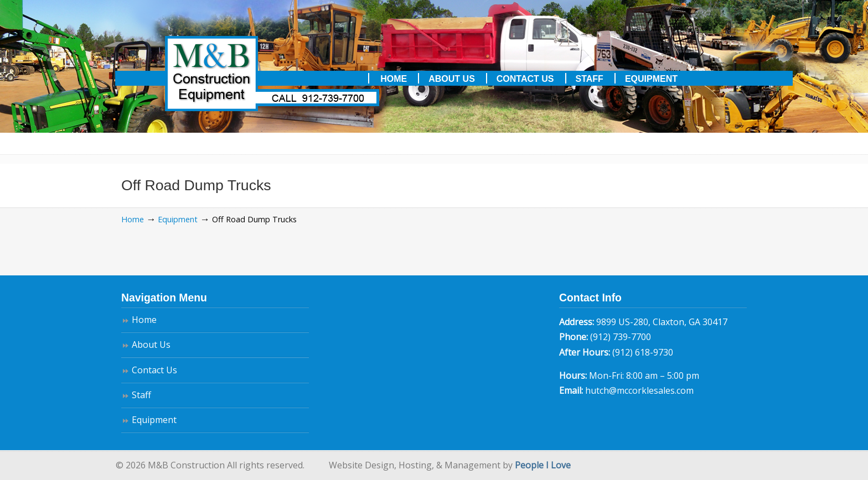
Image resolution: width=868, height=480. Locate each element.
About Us (151, 345)
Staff (141, 395)
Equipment (178, 219)
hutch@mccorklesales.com (639, 390)
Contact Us (154, 370)
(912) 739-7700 (621, 337)
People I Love (543, 465)
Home (133, 219)
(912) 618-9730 (643, 352)
